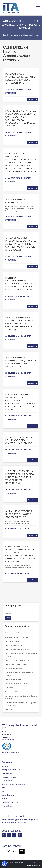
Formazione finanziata (9, 777)
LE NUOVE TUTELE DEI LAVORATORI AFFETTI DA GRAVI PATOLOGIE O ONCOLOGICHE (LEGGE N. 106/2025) (20, 324)
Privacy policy (29, 865)
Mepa (3, 792)
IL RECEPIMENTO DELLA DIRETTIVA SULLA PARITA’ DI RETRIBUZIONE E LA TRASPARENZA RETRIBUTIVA (20, 477)
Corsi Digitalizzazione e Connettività (17, 664)
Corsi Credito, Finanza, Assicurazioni (17, 660)
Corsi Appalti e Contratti (13, 641)
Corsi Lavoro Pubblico (12, 692)
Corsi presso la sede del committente (14, 784)
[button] (4, 864)
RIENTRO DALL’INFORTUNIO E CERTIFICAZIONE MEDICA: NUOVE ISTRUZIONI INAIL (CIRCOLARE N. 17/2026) (20, 284)
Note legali (37, 865)
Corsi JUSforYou (7, 806)
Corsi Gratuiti (9, 688)
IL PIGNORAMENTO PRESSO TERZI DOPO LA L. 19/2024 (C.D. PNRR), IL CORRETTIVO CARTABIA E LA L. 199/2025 (21, 244)
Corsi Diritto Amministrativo (14, 669)
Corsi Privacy (9, 709)
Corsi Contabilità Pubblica (13, 645)
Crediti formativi (7, 781)
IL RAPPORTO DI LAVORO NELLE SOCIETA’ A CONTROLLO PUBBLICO (20, 440)
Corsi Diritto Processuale (13, 679)
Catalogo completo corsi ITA (11, 770)
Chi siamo (5, 766)
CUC (3, 788)
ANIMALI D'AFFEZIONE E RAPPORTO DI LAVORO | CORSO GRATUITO (19, 514)
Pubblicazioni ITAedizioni (10, 802)
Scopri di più (33, 100)
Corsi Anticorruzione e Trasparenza (16, 637)
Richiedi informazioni (8, 795)
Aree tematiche (7, 773)
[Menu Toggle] (38, 5)
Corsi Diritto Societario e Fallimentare (17, 684)
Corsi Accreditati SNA (12, 633)
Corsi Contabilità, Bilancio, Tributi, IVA (17, 649)
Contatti (4, 799)
